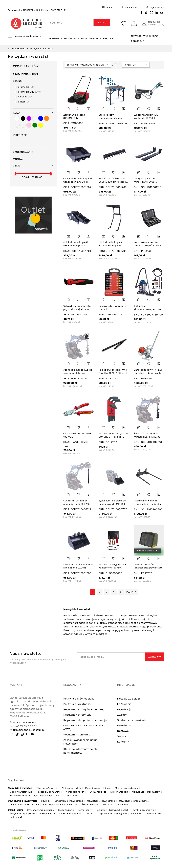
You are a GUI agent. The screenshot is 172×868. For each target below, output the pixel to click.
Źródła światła (90, 805)
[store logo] (26, 23)
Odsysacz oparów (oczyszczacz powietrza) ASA (148, 568)
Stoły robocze (98, 792)
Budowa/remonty (20, 795)
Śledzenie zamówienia (132, 720)
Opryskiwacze (47, 814)
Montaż (18, 159)
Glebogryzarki (66, 810)
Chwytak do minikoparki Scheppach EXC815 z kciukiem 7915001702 (78, 182)
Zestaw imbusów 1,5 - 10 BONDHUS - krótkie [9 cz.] (113, 437)
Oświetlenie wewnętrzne (69, 801)
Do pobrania (130, 8)
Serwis (121, 736)
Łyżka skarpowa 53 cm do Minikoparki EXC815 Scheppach (78, 568)
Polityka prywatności (77, 704)
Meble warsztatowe (21, 792)
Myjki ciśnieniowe (144, 810)
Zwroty (122, 715)
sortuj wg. (73, 65)
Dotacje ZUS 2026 (129, 699)
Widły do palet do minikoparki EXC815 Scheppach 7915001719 (147, 182)
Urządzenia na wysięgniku (112, 814)
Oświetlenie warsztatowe (24, 805)
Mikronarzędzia (119, 792)
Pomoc (108, 8)
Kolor (17, 113)
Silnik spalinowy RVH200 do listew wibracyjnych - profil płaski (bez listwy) (148, 373)
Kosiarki (100, 810)
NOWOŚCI (137, 36)
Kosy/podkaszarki (119, 810)
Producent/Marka (26, 74)
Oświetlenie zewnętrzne (101, 801)
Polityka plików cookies (79, 699)
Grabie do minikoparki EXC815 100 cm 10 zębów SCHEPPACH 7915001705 (113, 182)
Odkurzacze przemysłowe (147, 792)
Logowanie (124, 704)
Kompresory (85, 810)
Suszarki (108, 805)
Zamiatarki (71, 795)
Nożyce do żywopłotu (22, 814)
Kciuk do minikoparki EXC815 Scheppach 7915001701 (76, 246)
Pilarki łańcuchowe (70, 814)
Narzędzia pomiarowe (49, 792)
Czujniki (46, 801)
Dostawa (123, 731)
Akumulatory (154, 814)
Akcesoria (122, 805)
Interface (20, 135)
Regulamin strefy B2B (77, 715)
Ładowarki (16, 817)
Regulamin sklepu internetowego (85, 720)
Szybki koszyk (155, 8)
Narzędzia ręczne (76, 792)
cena (16, 166)
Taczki (89, 814)
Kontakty (123, 742)
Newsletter (124, 725)
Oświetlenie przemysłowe (134, 801)
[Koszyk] (134, 23)
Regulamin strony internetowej (84, 709)
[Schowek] (124, 23)
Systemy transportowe (47, 795)
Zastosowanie (23, 152)
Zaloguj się (154, 22)
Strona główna (17, 49)
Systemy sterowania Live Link (60, 805)
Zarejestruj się (156, 25)
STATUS (18, 81)
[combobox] (71, 23)
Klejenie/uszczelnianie (98, 788)
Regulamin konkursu (77, 735)
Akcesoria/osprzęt (47, 788)
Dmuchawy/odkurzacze (40, 810)
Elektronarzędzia (71, 788)
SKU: (67, 123)
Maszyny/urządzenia (126, 788)
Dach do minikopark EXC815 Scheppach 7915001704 (110, 246)
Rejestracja (124, 709)
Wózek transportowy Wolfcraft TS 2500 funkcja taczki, (146, 118)
